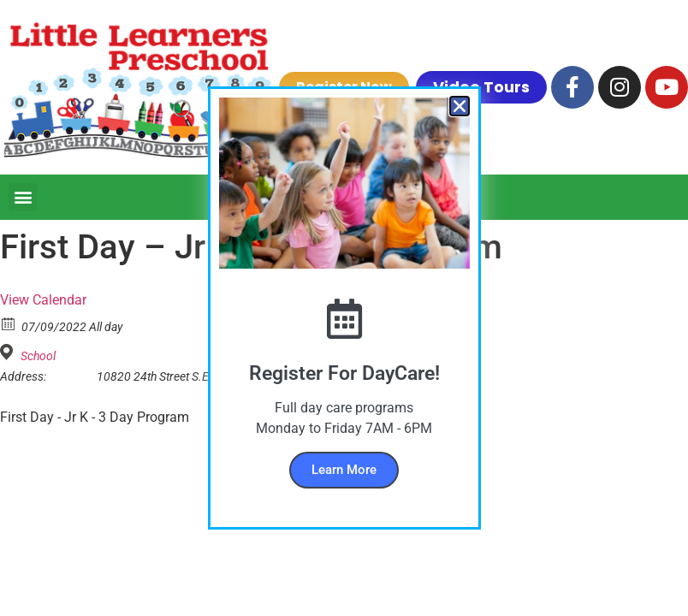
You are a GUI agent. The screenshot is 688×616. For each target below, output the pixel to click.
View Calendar (43, 300)
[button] (23, 197)
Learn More (344, 470)
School (38, 356)
